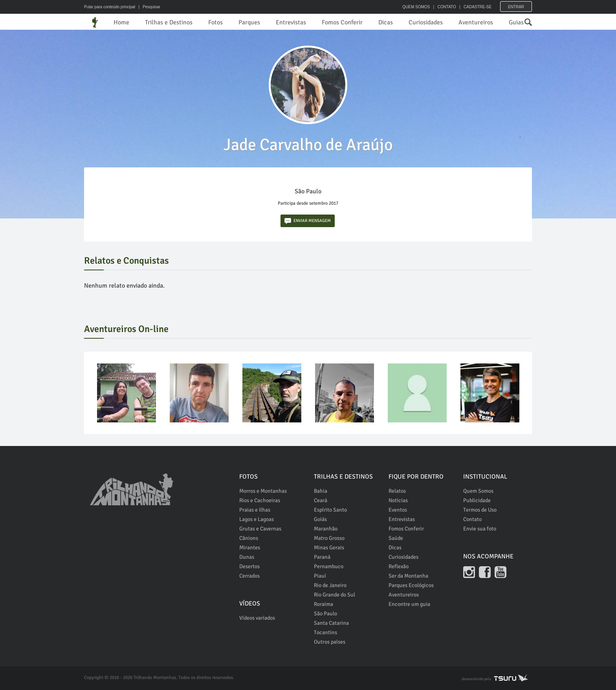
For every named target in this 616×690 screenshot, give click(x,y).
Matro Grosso (329, 538)
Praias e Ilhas (255, 510)
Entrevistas (291, 22)
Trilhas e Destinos (169, 22)
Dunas (247, 557)
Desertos (249, 566)
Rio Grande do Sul (335, 595)
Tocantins (325, 632)
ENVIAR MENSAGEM (308, 221)
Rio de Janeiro (330, 585)
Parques (249, 22)
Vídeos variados (257, 618)
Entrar (516, 7)
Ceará (321, 500)
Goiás (320, 519)
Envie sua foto (480, 529)
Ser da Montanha (408, 576)
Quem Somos (478, 491)
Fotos (215, 22)
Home (121, 22)
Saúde (396, 538)
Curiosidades (426, 22)
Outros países (330, 642)
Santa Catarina (331, 623)
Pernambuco (329, 566)
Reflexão (399, 566)
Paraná (322, 557)
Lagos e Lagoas (257, 519)
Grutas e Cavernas (260, 529)
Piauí (320, 576)
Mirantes (250, 548)
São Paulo (325, 614)
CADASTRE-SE (478, 7)
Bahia (321, 491)
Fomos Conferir (342, 22)
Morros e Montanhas (263, 491)
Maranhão (326, 529)
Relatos (397, 491)
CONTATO (446, 7)
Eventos (398, 510)
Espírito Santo (330, 510)
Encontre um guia (409, 604)
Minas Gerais (329, 548)
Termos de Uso (480, 510)
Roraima (324, 604)
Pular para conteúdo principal (110, 7)
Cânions (249, 538)
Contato (472, 519)
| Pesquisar (148, 7)
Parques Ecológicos (411, 585)
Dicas (386, 22)
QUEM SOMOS (416, 7)
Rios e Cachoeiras (260, 500)
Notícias (398, 500)
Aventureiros (476, 22)
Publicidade (477, 500)
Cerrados (249, 576)
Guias (516, 22)
